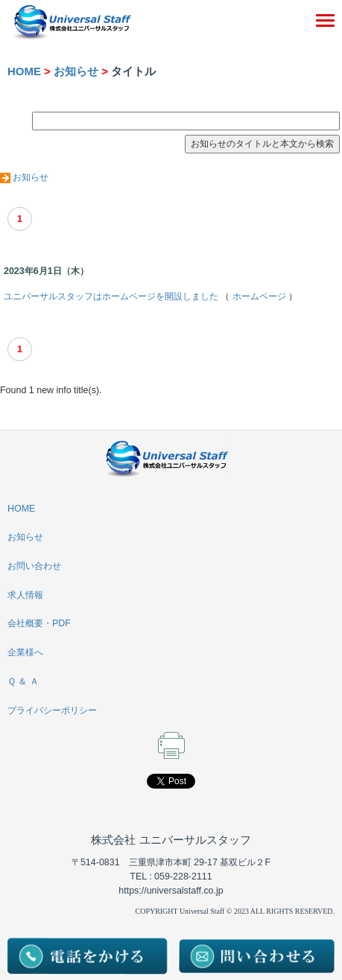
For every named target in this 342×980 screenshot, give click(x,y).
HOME (24, 71)
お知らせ (76, 71)
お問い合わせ (34, 566)
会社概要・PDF (39, 623)
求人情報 (25, 595)
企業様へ (25, 652)
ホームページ (259, 296)
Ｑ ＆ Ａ (23, 681)
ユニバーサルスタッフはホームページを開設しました (111, 296)
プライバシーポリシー (52, 710)
